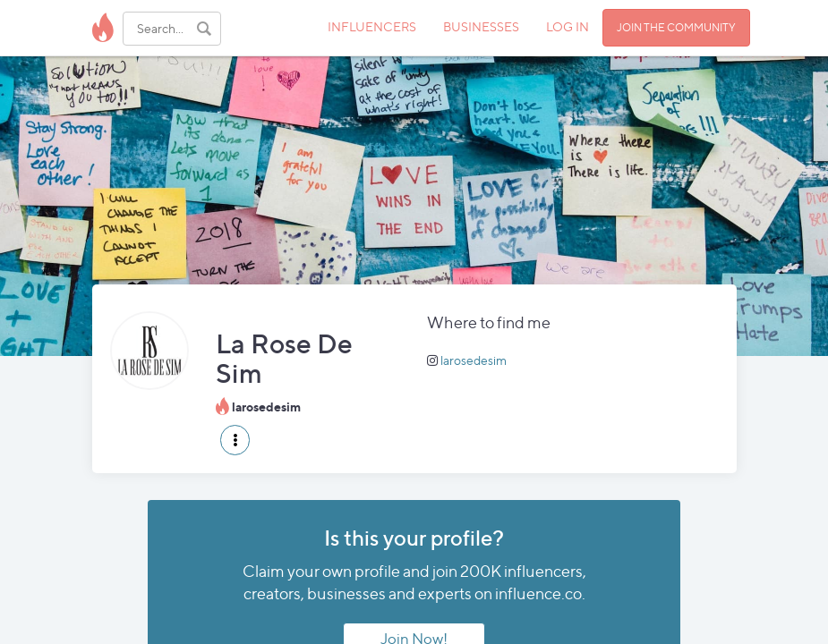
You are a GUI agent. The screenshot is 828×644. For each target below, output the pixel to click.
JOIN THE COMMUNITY (676, 27)
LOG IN (568, 26)
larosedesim (474, 360)
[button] (235, 440)
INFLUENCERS (372, 26)
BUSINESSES (481, 26)
